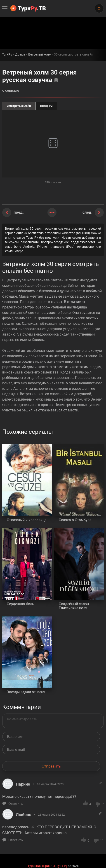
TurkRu (7, 55)
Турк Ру (62, 866)
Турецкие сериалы (41, 866)
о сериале (11, 91)
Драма (20, 55)
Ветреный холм (40, 55)
